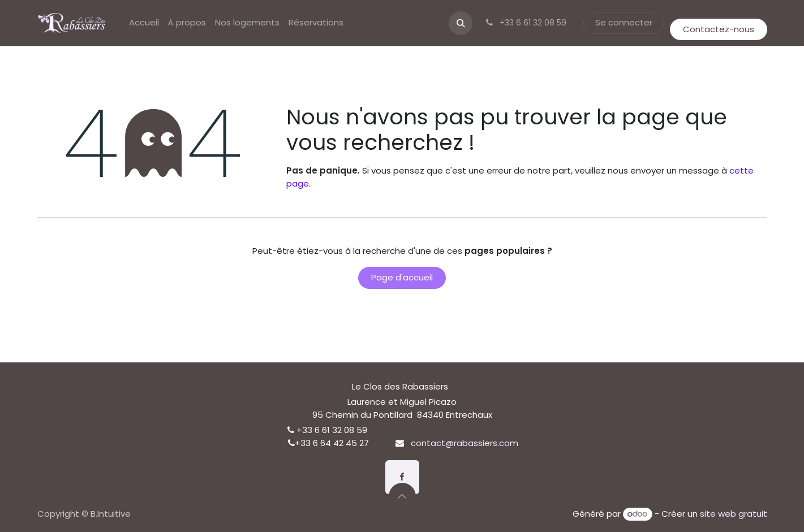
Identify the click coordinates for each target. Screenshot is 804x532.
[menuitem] (144, 23)
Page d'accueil (402, 277)
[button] (461, 23)
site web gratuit (734, 514)
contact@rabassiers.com (465, 443)
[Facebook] (402, 477)
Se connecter (624, 22)
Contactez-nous (719, 29)
